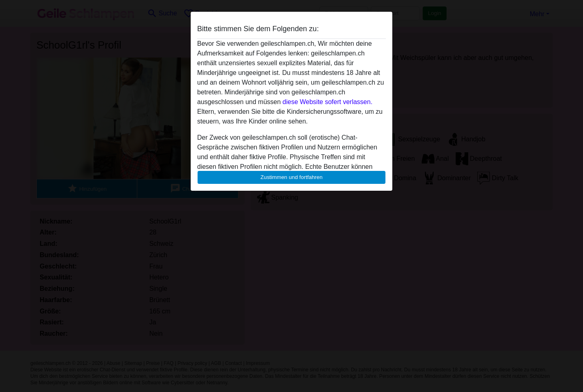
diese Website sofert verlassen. (328, 102)
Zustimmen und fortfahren (291, 177)
